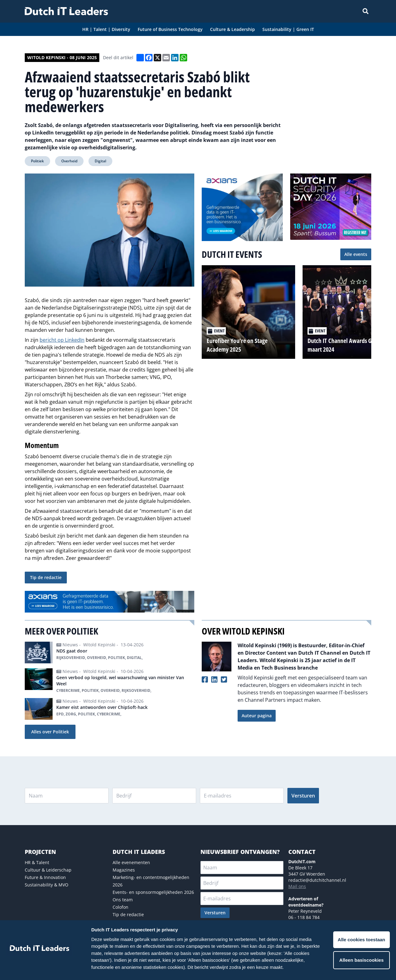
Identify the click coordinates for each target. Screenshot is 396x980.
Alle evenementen (131, 862)
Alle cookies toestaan (362, 940)
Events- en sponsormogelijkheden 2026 (153, 892)
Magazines (124, 870)
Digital (100, 161)
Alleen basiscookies (362, 960)
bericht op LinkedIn (62, 340)
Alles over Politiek (50, 732)
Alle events (356, 254)
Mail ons (297, 886)
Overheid (69, 161)
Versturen (303, 796)
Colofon (121, 907)
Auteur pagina (257, 716)
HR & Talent (37, 862)
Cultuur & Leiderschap (48, 870)
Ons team (123, 900)
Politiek (37, 161)
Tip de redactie (46, 577)
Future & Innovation (45, 877)
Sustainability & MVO (47, 885)
